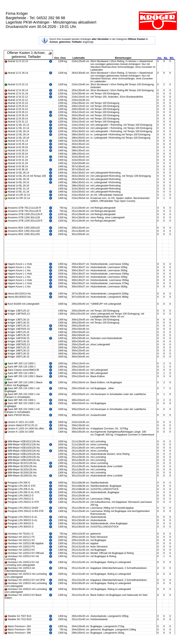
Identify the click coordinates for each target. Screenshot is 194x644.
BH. (172, 58)
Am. (160, 58)
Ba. (166, 58)
